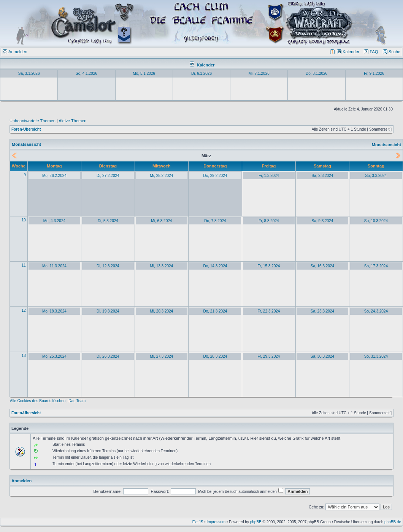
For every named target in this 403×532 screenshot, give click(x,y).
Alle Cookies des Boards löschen (38, 401)
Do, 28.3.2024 (215, 356)
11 (24, 265)
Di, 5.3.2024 (108, 221)
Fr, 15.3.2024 (269, 266)
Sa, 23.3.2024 (322, 311)
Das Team (77, 401)
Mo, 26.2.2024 (54, 176)
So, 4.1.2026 (86, 73)
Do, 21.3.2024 (215, 311)
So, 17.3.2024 (376, 266)
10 (24, 220)
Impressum (216, 522)
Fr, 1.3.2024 (269, 176)
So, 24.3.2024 (376, 311)
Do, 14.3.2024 (215, 266)
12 (24, 310)
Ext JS (198, 522)
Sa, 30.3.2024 (322, 356)
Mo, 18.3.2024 (54, 311)
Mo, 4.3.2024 (54, 221)
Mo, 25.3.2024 (54, 356)
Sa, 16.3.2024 (322, 266)
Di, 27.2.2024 (108, 176)
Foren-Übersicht (26, 129)
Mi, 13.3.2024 (162, 266)
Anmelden (21, 481)
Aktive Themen (72, 121)
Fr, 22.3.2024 (269, 311)
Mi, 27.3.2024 (162, 356)
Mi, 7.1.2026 (259, 73)
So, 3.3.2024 (376, 176)
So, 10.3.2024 (376, 221)
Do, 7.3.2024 (215, 221)
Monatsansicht (386, 145)
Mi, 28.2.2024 (162, 176)
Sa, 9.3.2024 (323, 221)
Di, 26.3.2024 (108, 356)
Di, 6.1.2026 (201, 73)
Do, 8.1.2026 (317, 73)
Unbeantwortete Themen (33, 121)
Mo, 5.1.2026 (144, 73)
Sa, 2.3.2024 (323, 176)
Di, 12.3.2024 (108, 266)
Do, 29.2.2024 (215, 176)
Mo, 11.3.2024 (54, 266)
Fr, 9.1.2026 (374, 73)
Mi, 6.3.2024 (161, 221)
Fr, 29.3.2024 (269, 356)
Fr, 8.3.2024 (269, 221)
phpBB (256, 522)
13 (24, 356)
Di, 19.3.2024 (108, 311)
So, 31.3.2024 (376, 356)
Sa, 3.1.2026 (29, 73)
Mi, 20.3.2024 (162, 311)
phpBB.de (393, 522)
